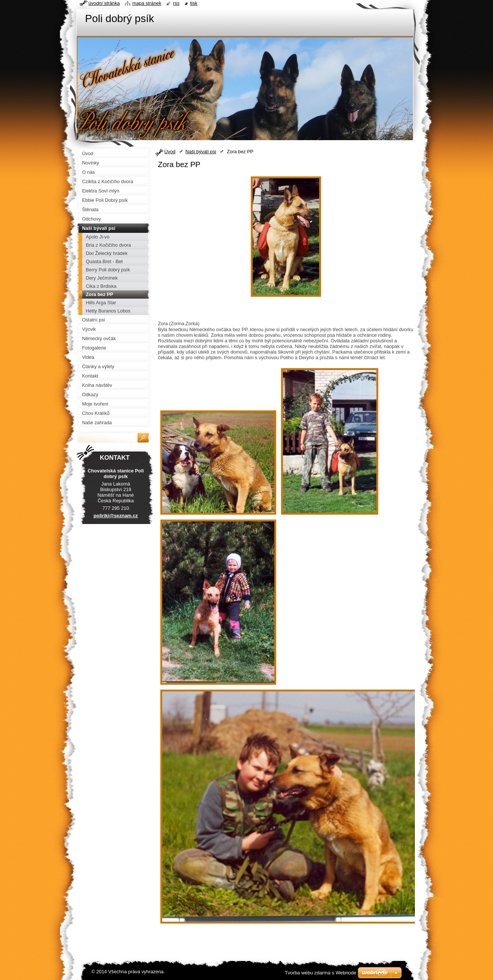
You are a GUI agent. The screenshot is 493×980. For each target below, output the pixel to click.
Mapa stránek (147, 3)
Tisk (194, 3)
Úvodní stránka (104, 3)
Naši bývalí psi (201, 152)
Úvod (170, 152)
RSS (176, 3)
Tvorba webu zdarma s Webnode (321, 973)
